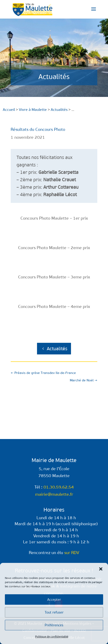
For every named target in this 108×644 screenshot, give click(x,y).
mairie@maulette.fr (54, 494)
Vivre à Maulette (33, 110)
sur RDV (72, 553)
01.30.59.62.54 (59, 487)
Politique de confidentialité (52, 637)
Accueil (9, 110)
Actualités (57, 349)
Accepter (54, 600)
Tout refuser (54, 612)
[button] (101, 569)
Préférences (54, 625)
